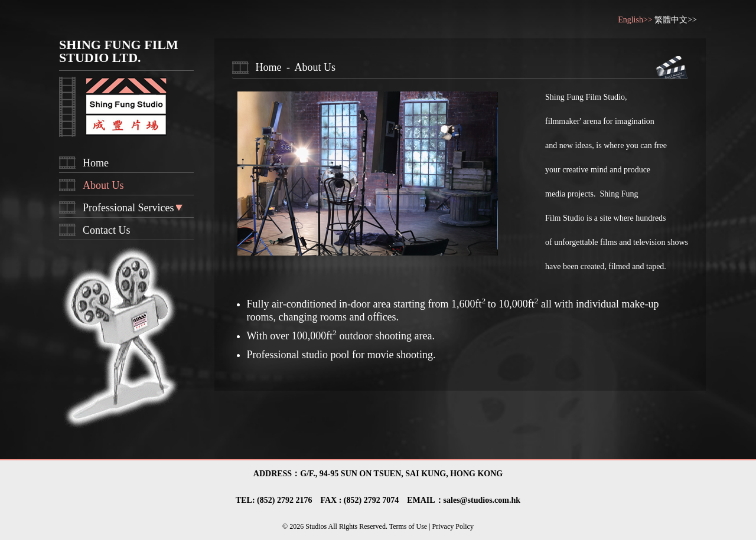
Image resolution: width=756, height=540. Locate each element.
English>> (636, 20)
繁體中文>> (676, 20)
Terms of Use (409, 526)
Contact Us (107, 230)
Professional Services (128, 208)
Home (96, 163)
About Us (103, 185)
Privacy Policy (452, 526)
